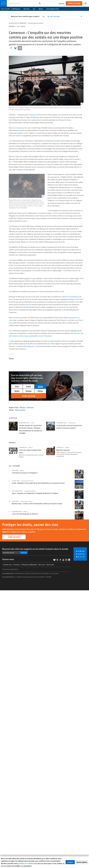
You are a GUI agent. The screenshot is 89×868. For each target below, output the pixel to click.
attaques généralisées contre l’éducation (37, 336)
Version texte (50, 565)
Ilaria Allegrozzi (54, 144)
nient (27, 305)
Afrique (22, 407)
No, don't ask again (54, 16)
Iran (35, 9)
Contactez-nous (7, 565)
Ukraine (42, 9)
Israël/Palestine (17, 9)
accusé (64, 307)
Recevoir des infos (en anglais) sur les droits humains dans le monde (35, 549)
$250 (40, 386)
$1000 (29, 391)
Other (40, 391)
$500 (17, 391)
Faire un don (74, 3)
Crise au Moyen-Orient (54, 9)
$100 (29, 386)
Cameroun (33, 115)
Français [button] (61, 3)
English (18, 26)
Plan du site (42, 565)
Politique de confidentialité (29, 565)
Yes (44, 16)
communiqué (20, 128)
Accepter (70, 862)
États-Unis (28, 9)
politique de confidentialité (28, 863)
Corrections (17, 565)
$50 (17, 386)
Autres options (82, 862)
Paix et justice (20, 410)
